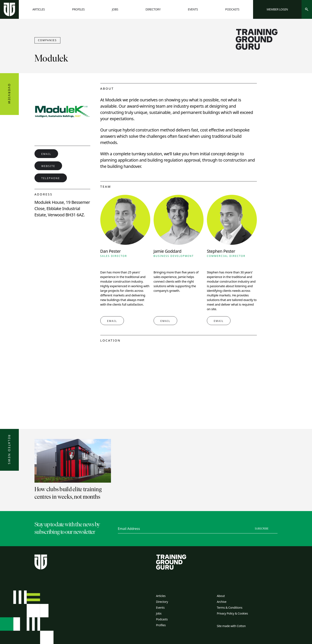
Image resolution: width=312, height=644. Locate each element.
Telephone (51, 178)
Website (48, 166)
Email (46, 154)
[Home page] (9, 9)
